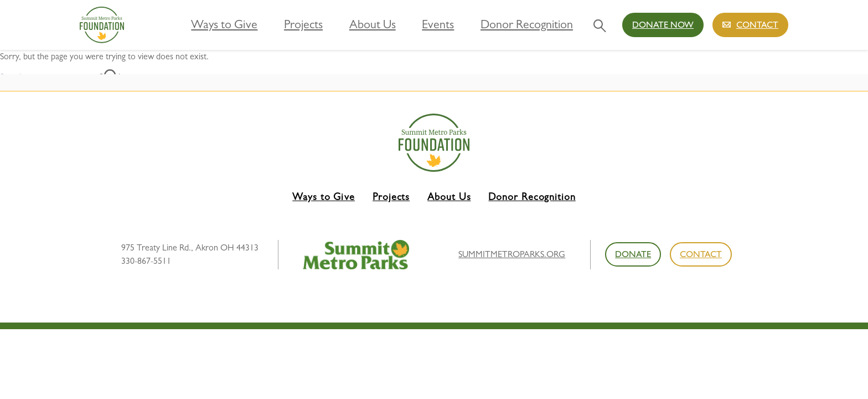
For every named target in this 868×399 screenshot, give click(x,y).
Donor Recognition (534, 24)
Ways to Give (296, 24)
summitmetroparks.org (512, 254)
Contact (757, 25)
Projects (359, 24)
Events (463, 24)
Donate (633, 254)
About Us (413, 24)
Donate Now (663, 25)
